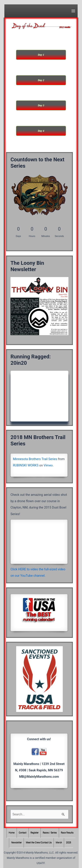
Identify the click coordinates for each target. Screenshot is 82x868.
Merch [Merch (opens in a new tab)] (59, 843)
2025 (69, 843)
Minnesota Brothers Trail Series (35, 459)
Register (35, 833)
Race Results (67, 833)
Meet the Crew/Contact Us (39, 843)
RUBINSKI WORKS (26, 465)
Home (12, 833)
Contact (23, 833)
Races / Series (50, 833)
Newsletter (16, 843)
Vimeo (48, 465)
